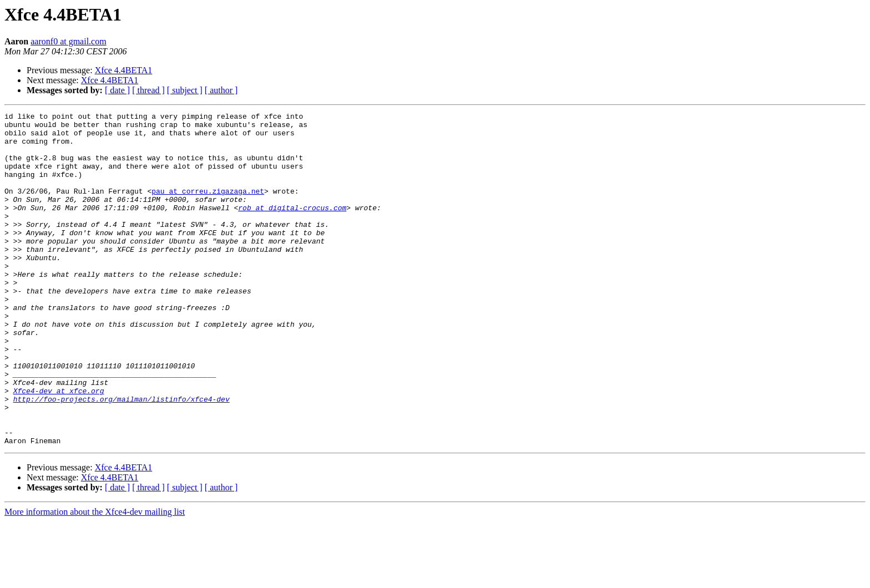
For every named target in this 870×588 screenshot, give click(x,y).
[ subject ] (185, 90)
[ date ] (117, 90)
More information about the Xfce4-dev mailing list (95, 578)
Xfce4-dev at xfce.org (59, 447)
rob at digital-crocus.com (292, 227)
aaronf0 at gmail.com (68, 41)
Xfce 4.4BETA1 (124, 70)
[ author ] (221, 90)
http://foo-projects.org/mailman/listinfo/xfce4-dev (122, 457)
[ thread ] (148, 90)
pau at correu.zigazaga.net (208, 207)
